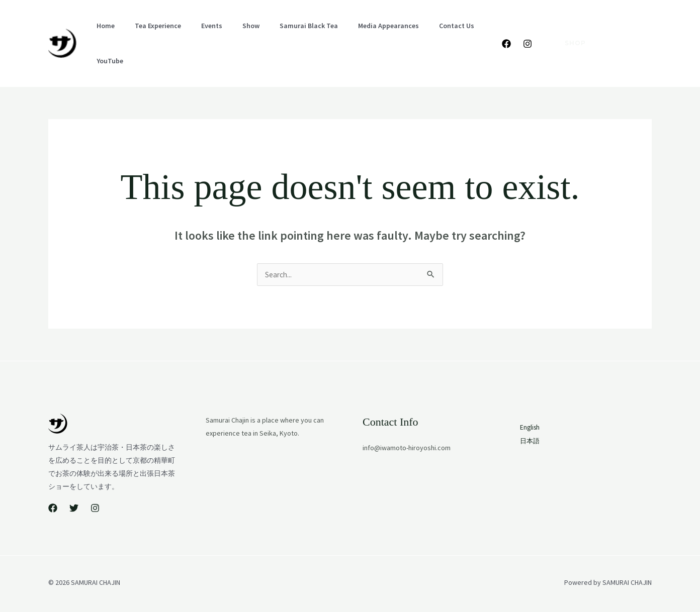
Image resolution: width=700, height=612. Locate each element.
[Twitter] (74, 484)
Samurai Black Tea (273, 31)
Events (192, 31)
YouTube (447, 31)
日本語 (640, 32)
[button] (569, 31)
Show (223, 31)
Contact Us (404, 31)
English (640, 18)
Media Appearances (344, 31)
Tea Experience (146, 31)
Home (102, 31)
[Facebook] (506, 32)
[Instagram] (528, 32)
